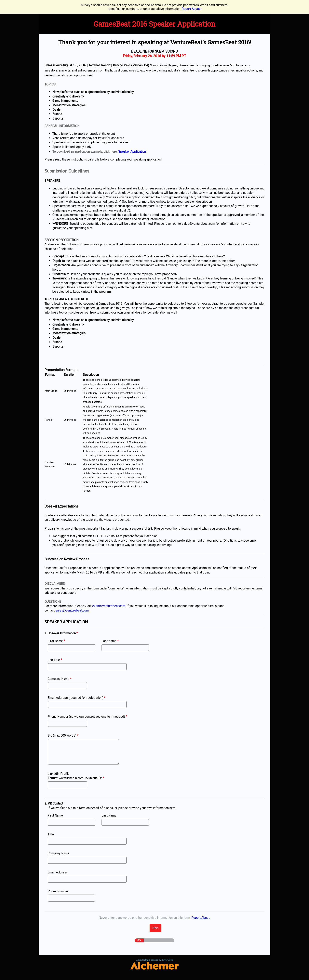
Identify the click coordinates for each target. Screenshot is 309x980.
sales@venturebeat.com (72, 610)
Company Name (60, 679)
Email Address (58, 872)
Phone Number (58, 891)
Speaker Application (132, 152)
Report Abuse (191, 9)
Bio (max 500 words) (64, 735)
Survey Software (143, 960)
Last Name (111, 641)
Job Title (55, 660)
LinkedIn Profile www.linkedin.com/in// (76, 776)
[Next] (155, 928)
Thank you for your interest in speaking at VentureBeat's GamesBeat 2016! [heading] (155, 42)
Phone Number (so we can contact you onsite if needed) (88, 717)
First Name (57, 641)
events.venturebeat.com (109, 606)
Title (51, 834)
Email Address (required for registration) (77, 698)
